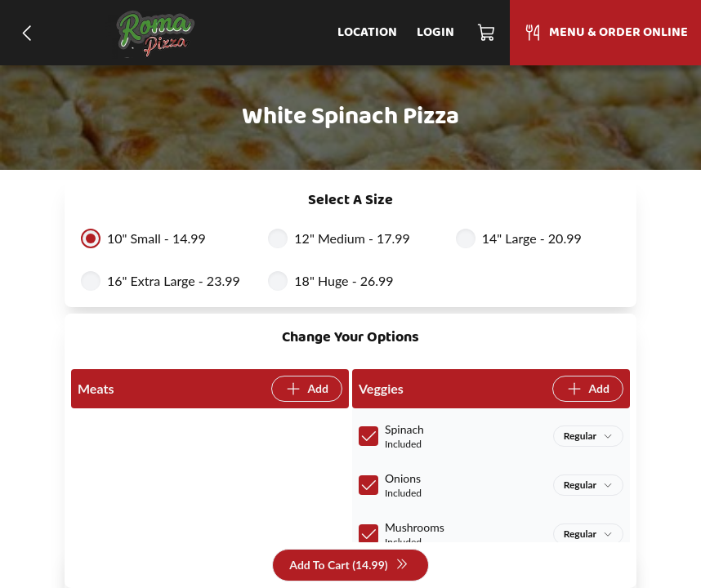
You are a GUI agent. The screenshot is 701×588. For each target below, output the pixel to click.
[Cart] (487, 33)
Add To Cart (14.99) (348, 566)
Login (435, 33)
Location (367, 33)
